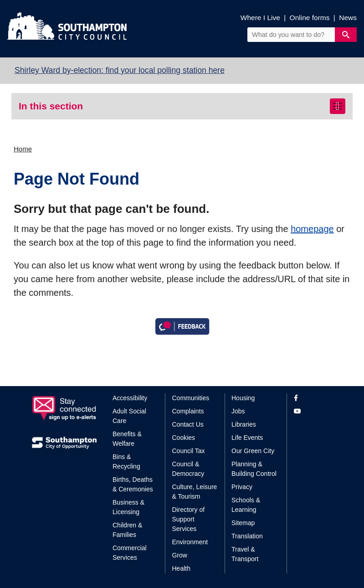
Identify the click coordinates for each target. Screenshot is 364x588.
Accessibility (130, 398)
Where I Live (260, 18)
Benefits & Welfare (127, 439)
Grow (180, 555)
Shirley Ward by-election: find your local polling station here (120, 70)
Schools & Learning (246, 505)
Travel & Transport (245, 554)
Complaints (188, 411)
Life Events (247, 438)
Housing (243, 398)
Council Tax (189, 451)
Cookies (184, 438)
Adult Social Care (129, 416)
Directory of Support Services (189, 519)
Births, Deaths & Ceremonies (133, 484)
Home (23, 149)
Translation (247, 536)
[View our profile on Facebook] (313, 398)
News (348, 18)
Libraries (244, 424)
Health (181, 568)
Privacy (242, 487)
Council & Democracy (188, 469)
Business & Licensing (128, 507)
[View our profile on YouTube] (313, 411)
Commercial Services (130, 553)
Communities (191, 398)
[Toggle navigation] (338, 106)
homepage (312, 229)
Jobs (238, 411)
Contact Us (188, 424)
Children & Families (127, 530)
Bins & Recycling (126, 462)
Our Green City (253, 451)
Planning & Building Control (254, 469)
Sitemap (243, 523)
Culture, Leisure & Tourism (195, 492)
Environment (190, 542)
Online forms (310, 18)
